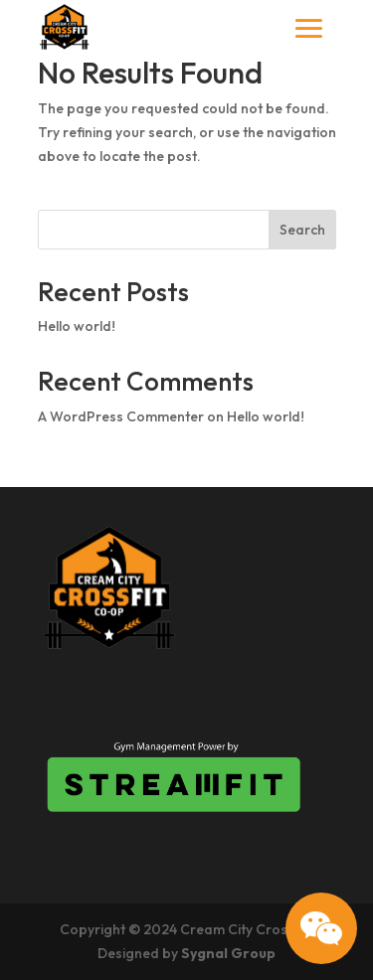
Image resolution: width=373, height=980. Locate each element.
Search (302, 230)
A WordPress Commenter (121, 416)
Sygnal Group (228, 953)
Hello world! (77, 326)
